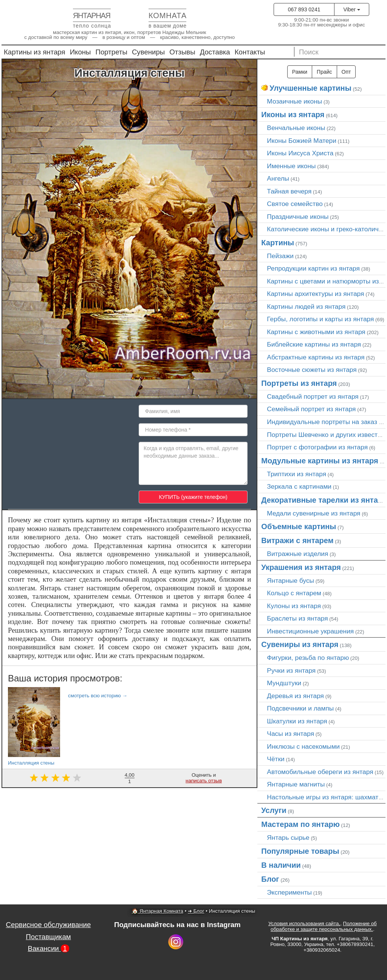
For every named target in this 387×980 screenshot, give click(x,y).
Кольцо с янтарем (294, 593)
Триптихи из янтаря (296, 474)
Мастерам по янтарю (300, 824)
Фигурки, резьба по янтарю (308, 658)
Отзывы (182, 52)
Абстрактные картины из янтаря (316, 357)
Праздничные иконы (298, 217)
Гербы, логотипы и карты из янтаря (320, 319)
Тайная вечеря (289, 191)
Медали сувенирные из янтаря (313, 513)
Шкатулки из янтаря (297, 721)
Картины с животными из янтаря (316, 332)
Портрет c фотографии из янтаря (317, 447)
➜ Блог (196, 911)
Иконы (80, 52)
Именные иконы (291, 166)
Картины (278, 243)
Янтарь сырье (288, 838)
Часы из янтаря (290, 734)
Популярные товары (300, 851)
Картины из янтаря (35, 52)
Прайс (324, 72)
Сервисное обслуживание (49, 925)
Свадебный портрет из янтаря (313, 396)
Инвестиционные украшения (310, 631)
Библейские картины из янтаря (314, 344)
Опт (346, 72)
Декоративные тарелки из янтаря (324, 500)
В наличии (281, 865)
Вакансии (48, 948)
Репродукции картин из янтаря (313, 268)
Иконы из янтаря (293, 115)
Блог (270, 879)
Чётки (276, 759)
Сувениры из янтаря (300, 644)
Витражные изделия (297, 554)
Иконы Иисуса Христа (300, 153)
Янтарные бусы (290, 581)
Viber (351, 9)
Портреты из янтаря (299, 383)
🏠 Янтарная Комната (158, 911)
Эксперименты (289, 892)
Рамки (300, 72)
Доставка (215, 52)
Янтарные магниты (296, 784)
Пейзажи (280, 256)
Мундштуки (284, 683)
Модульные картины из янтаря (320, 461)
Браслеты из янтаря (297, 618)
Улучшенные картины (310, 88)
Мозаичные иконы (294, 101)
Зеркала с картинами (299, 486)
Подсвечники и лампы (300, 708)
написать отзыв (204, 781)
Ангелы (278, 178)
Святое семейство (295, 204)
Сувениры (148, 52)
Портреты (111, 52)
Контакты (250, 52)
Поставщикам (48, 937)
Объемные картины (299, 526)
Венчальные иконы (296, 128)
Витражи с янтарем (297, 540)
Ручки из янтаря (291, 670)
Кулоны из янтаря (294, 606)
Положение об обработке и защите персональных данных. (324, 926)
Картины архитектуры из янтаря (315, 294)
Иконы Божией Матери (302, 141)
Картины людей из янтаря (306, 307)
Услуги (274, 810)
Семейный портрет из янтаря (311, 409)
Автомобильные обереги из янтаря (320, 772)
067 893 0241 (304, 9)
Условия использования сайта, (304, 923)
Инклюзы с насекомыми (303, 746)
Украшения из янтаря (301, 567)
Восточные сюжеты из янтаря (312, 370)
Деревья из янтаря (295, 696)
